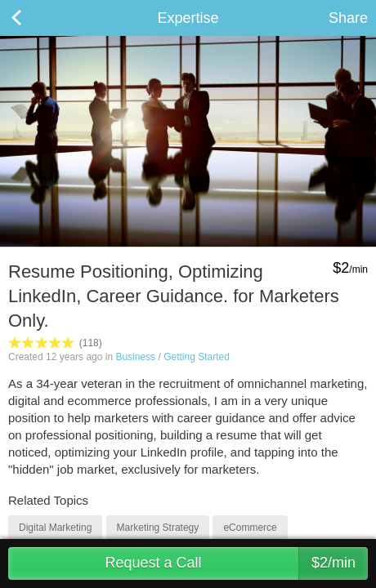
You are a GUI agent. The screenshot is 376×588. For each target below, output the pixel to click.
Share (348, 18)
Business (135, 357)
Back (33, 18)
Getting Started (197, 357)
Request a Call (236, 563)
